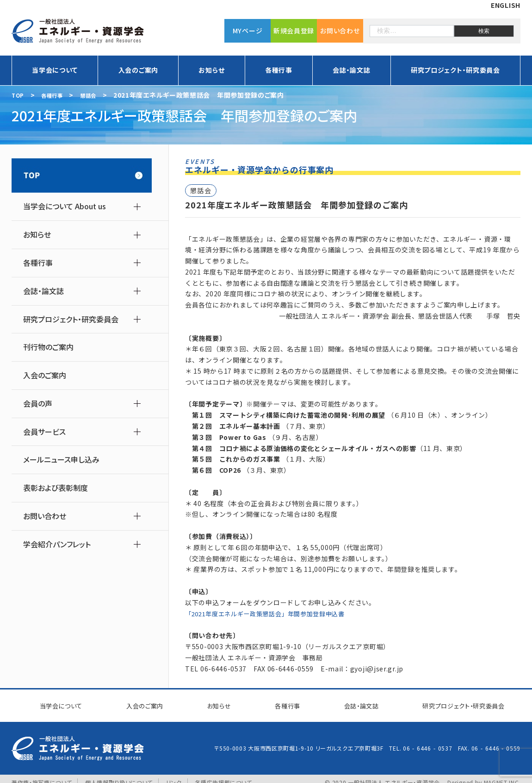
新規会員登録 (294, 30)
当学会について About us (65, 206)
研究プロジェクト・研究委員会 (455, 70)
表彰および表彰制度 (56, 488)
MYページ (248, 30)
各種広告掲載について (224, 775)
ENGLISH (506, 5)
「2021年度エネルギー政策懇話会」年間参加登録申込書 (271, 614)
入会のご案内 (138, 70)
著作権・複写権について (42, 775)
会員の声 (38, 404)
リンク (174, 775)
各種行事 (279, 70)
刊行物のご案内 (48, 347)
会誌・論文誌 (351, 70)
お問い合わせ (340, 30)
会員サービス (44, 432)
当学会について (55, 70)
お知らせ (211, 70)
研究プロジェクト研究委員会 (456, 702)
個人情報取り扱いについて (119, 775)
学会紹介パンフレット (57, 544)
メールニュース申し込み (61, 460)
